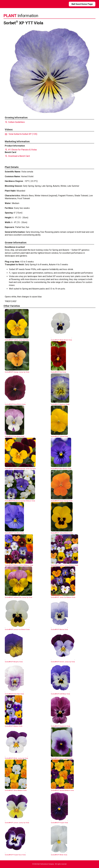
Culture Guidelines (15, 122)
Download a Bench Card (17, 156)
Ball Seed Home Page (82, 4)
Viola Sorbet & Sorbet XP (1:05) (21, 134)
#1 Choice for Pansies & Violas (21, 150)
